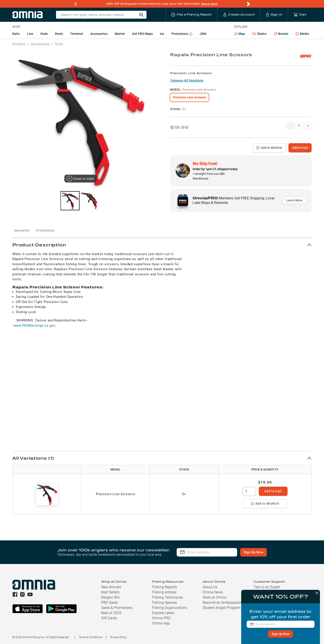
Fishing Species (164, 603)
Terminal (77, 34)
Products (19, 44)
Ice (162, 34)
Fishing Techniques (168, 597)
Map (240, 34)
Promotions (182, 34)
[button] (162, 245)
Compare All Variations (187, 80)
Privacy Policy (118, 637)
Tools (59, 44)
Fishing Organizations (170, 608)
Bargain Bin (110, 597)
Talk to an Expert (267, 587)
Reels (59, 34)
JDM (203, 34)
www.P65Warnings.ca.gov (34, 325)
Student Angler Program (222, 608)
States (259, 34)
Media (302, 34)
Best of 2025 (111, 613)
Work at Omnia (215, 597)
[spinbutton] (249, 491)
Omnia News (213, 592)
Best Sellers (110, 592)
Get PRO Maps (142, 34)
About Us (210, 587)
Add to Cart (300, 148)
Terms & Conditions (91, 637)
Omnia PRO (161, 618)
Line (30, 34)
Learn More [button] (294, 200)
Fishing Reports (164, 587)
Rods (44, 34)
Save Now (209, 4)
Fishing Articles (164, 592)
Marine (120, 34)
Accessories (99, 34)
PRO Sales (109, 603)
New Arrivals (111, 587)
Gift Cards (109, 618)
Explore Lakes (163, 613)
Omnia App (161, 623)
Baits (16, 34)
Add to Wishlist (269, 148)
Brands (281, 34)
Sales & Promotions (117, 608)
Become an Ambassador (222, 603)
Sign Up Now (279, 634)
